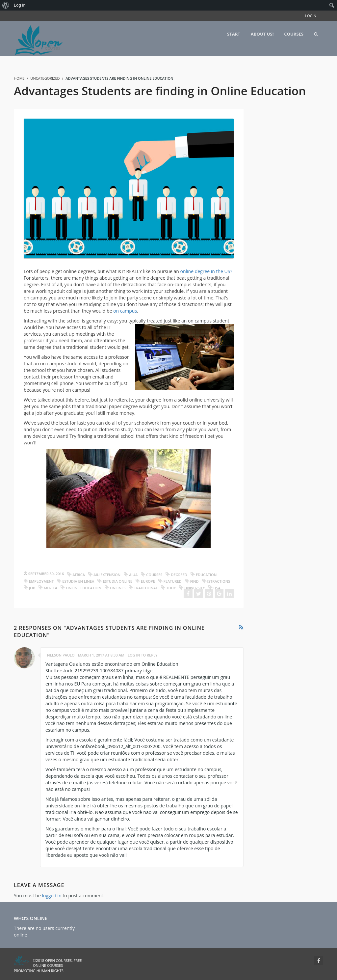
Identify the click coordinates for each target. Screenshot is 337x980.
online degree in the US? (206, 271)
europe (148, 581)
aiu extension (107, 575)
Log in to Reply (143, 655)
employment (41, 581)
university (194, 588)
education (206, 575)
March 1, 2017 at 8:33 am (101, 655)
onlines (118, 588)
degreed (179, 575)
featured (173, 581)
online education (84, 588)
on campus (125, 311)
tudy (171, 588)
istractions (219, 581)
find (194, 581)
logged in (52, 896)
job (32, 588)
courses (154, 575)
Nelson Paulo (61, 655)
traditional (146, 588)
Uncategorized (45, 78)
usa (217, 588)
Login (311, 16)
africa (79, 575)
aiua (133, 575)
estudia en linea (78, 581)
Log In (20, 5)
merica (51, 588)
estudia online (117, 581)
